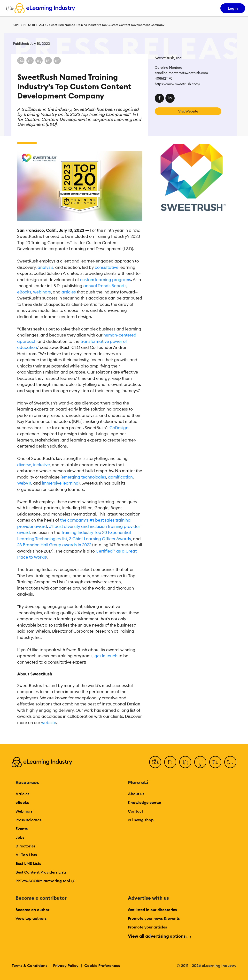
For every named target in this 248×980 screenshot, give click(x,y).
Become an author (32, 910)
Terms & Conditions (29, 965)
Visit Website (188, 111)
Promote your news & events (154, 918)
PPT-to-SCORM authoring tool (45, 881)
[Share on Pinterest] (57, 60)
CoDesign (119, 428)
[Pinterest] (215, 762)
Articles (22, 794)
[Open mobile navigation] (9, 8)
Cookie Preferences (102, 965)
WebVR (24, 483)
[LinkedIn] (185, 762)
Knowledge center (145, 802)
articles (69, 292)
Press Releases (35, 25)
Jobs (20, 837)
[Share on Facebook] (21, 60)
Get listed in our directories (152, 910)
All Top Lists (26, 855)
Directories (25, 846)
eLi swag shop (141, 820)
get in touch (106, 656)
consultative (107, 267)
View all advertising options (159, 936)
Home (16, 25)
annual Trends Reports (105, 286)
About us (136, 794)
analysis (45, 267)
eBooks (24, 292)
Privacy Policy (66, 965)
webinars (42, 292)
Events (22, 829)
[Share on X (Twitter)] (30, 60)
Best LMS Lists (28, 863)
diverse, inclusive (34, 465)
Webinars (24, 811)
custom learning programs (105, 280)
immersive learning (60, 483)
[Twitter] (170, 762)
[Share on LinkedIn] (39, 60)
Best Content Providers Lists (41, 872)
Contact (136, 811)
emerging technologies (84, 477)
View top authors (31, 918)
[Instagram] (230, 762)
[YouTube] (200, 762)
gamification (120, 477)
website (49, 723)
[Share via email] (48, 60)
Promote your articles (147, 927)
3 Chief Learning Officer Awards (100, 539)
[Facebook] (155, 762)
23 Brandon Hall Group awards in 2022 (54, 545)
